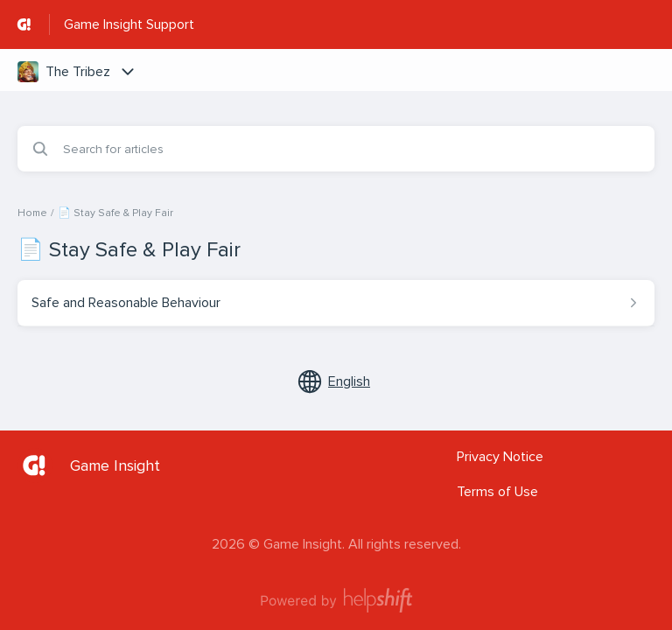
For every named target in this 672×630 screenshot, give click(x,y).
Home (32, 213)
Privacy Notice (500, 457)
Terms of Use (497, 492)
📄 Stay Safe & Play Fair (115, 213)
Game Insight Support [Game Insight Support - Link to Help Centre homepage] (129, 24)
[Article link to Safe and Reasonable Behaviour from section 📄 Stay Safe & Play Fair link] (336, 303)
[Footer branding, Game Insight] (98, 465)
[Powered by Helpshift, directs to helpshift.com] (336, 600)
